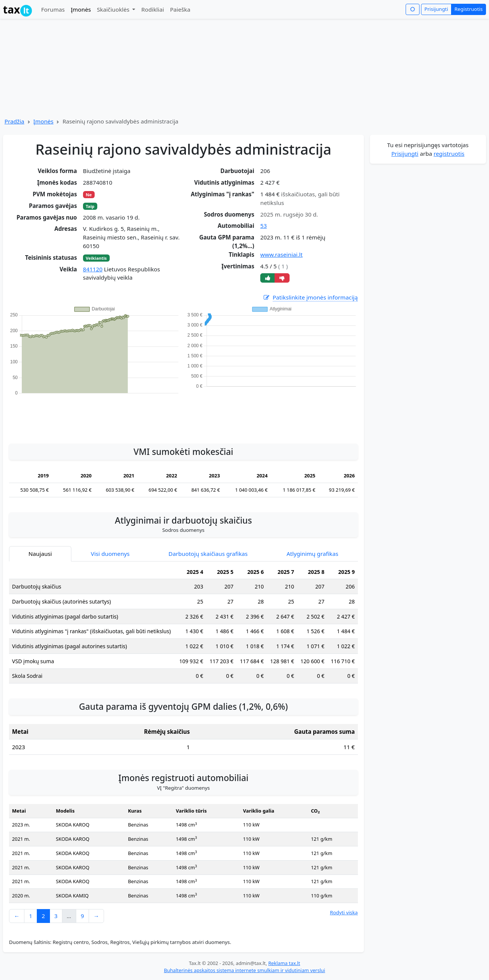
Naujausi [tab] (40, 554)
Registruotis (469, 9)
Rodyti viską (344, 912)
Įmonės (81, 9)
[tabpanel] (183, 627)
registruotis (449, 154)
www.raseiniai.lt (281, 254)
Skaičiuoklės (114, 9)
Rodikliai (152, 9)
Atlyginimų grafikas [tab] (312, 554)
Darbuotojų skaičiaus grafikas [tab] (208, 554)
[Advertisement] (183, 415)
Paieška (180, 9)
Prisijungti (436, 9)
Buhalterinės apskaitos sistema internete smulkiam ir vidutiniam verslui (244, 970)
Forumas (53, 9)
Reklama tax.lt (284, 963)
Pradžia (14, 121)
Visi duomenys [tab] (110, 554)
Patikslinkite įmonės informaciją (310, 297)
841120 (93, 269)
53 (263, 226)
